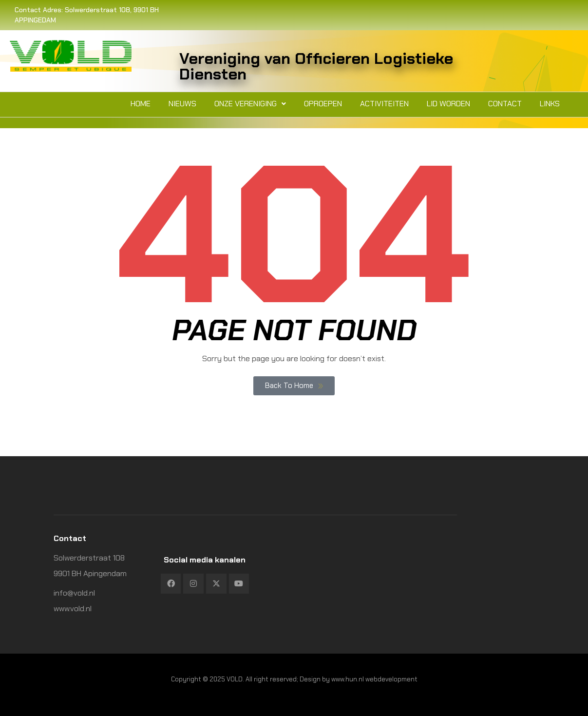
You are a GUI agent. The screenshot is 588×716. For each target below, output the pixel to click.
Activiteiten (384, 104)
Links (550, 104)
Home (141, 104)
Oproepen (323, 104)
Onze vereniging (250, 104)
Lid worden (448, 104)
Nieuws (182, 104)
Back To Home (294, 386)
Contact (505, 104)
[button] (250, 104)
